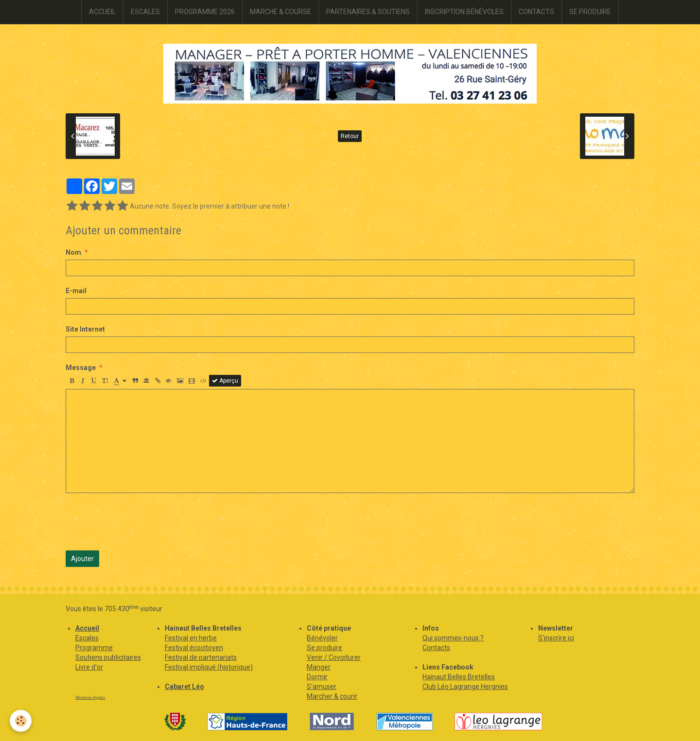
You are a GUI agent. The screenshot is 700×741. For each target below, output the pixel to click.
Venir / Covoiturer (334, 657)
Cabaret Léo (184, 687)
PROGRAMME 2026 (205, 12)
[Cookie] (21, 721)
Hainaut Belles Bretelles (459, 677)
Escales (87, 638)
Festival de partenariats (201, 657)
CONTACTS (536, 12)
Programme (94, 648)
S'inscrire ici (556, 638)
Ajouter (82, 559)
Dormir (317, 677)
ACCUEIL (102, 12)
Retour (350, 136)
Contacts (436, 648)
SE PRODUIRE (590, 12)
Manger (319, 667)
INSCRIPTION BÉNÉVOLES (464, 12)
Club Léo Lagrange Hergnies (465, 687)
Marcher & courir (332, 696)
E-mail (76, 291)
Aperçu (225, 381)
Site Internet (85, 329)
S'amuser (322, 687)
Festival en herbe (191, 638)
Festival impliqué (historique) (209, 667)
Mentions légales (90, 697)
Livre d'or (89, 667)
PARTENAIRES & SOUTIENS (368, 12)
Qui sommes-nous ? (453, 638)
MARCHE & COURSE (280, 12)
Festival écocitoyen (194, 648)
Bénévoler (322, 638)
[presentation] (140, 522)
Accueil (87, 628)
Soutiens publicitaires (108, 657)
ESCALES (145, 12)
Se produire (324, 648)
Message (81, 368)
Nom (73, 252)
